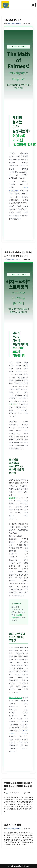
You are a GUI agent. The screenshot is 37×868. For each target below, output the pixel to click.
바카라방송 (13, 404)
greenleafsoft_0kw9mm (14, 23)
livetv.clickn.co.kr (16, 698)
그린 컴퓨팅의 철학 (12, 825)
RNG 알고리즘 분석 (13, 20)
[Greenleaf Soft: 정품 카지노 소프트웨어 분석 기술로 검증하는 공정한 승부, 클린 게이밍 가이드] (5, 5)
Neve (10, 866)
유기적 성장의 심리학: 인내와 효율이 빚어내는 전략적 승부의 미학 (18, 786)
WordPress (25, 866)
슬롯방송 (12, 498)
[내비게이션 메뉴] (33, 5)
